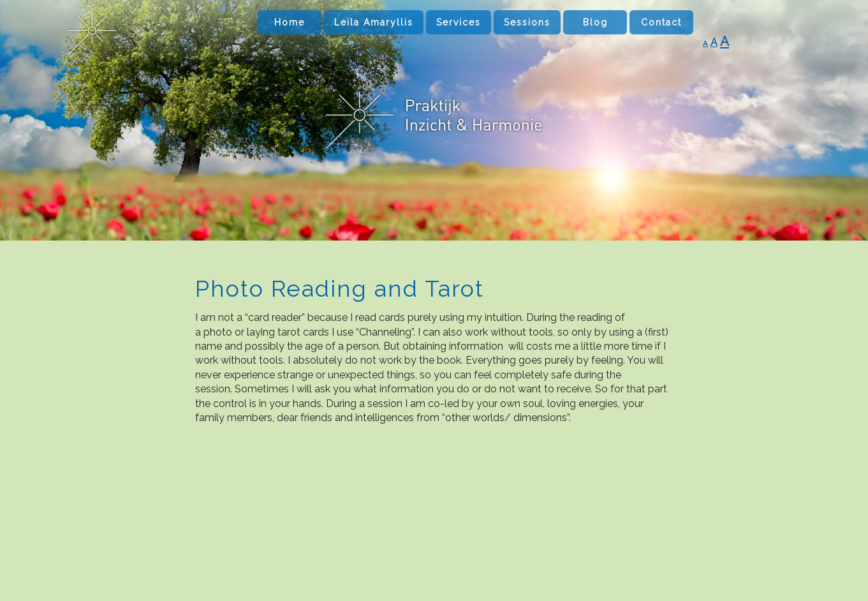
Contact (661, 22)
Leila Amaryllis (374, 22)
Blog (595, 22)
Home (290, 22)
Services (459, 22)
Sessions (527, 22)
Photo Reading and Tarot (340, 288)
